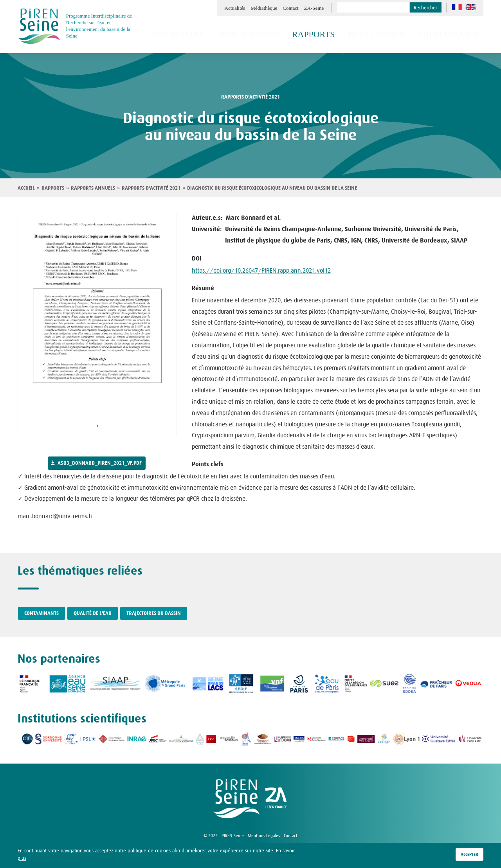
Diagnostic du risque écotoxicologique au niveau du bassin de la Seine (272, 188)
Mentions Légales (264, 836)
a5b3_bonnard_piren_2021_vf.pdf (100, 463)
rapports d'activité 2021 (250, 97)
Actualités (235, 8)
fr (457, 7)
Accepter (469, 857)
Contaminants (41, 613)
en (471, 7)
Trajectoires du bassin (154, 613)
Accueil (26, 188)
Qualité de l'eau (93, 613)
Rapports (53, 188)
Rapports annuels (93, 188)
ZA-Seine (314, 8)
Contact (290, 8)
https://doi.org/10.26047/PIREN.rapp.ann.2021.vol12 (261, 270)
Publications (282, 34)
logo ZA (276, 799)
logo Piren (236, 799)
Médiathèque (264, 8)
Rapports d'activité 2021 (151, 188)
